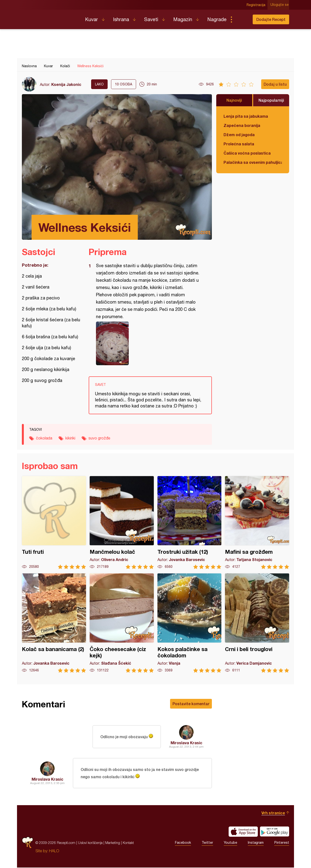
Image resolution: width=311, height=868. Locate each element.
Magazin (183, 19)
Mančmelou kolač (122, 523)
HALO (54, 851)
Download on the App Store (243, 832)
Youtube (230, 843)
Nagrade (217, 19)
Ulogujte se (280, 5)
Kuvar (91, 19)
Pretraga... (241, 19)
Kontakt (128, 843)
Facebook (183, 843)
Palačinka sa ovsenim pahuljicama (253, 162)
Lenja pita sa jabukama (246, 116)
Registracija (256, 5)
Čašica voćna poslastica (247, 153)
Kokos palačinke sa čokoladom (190, 623)
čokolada (44, 438)
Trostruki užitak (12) (190, 523)
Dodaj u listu (275, 84)
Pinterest (282, 843)
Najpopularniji (271, 100)
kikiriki (70, 438)
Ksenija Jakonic (66, 84)
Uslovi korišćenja (90, 843)
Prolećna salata (239, 144)
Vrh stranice (273, 813)
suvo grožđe (99, 438)
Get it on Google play (275, 832)
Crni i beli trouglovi (257, 623)
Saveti (151, 19)
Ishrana (121, 19)
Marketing (113, 843)
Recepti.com (50, 17)
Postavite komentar (191, 704)
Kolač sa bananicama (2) (54, 623)
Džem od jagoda (239, 135)
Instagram (256, 843)
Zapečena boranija (242, 125)
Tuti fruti (54, 523)
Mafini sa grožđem (257, 523)
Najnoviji (234, 100)
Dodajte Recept (271, 19)
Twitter (207, 843)
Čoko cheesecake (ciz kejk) (122, 623)
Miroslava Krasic (186, 743)
